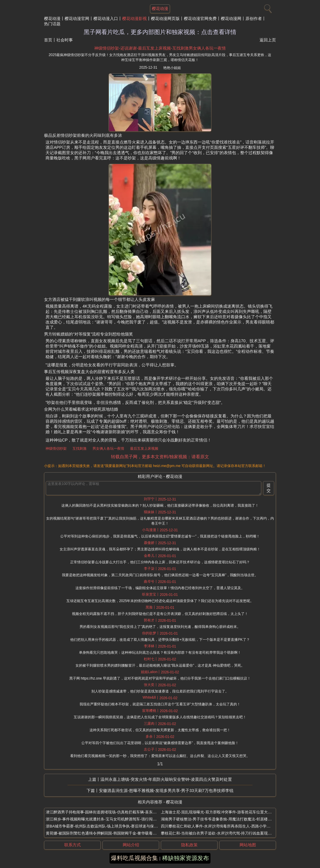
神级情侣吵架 (56, 449)
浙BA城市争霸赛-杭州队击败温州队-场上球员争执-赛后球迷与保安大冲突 (107, 826)
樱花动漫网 (231, 18)
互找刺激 (80, 449)
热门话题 (52, 24)
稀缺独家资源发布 (186, 858)
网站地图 (248, 845)
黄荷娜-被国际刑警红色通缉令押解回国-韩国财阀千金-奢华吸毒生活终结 (107, 833)
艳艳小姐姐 (172, 68)
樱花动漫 (52, 18)
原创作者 (254, 18)
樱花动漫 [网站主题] (160, 9)
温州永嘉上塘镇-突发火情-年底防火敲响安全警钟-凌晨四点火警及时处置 (166, 779)
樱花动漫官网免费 (200, 18)
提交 (269, 488)
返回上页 (268, 40)
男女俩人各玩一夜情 (108, 449)
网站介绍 (131, 845)
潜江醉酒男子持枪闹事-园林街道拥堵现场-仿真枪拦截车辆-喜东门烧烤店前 (109, 812)
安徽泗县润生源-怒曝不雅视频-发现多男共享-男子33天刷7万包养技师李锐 (166, 791)
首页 (48, 40)
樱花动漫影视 (134, 18)
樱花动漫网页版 (165, 18)
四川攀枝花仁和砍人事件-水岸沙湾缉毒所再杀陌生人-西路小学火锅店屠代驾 (225, 826)
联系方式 (73, 845)
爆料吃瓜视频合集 (134, 858)
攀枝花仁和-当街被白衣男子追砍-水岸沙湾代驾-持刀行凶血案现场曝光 (220, 833)
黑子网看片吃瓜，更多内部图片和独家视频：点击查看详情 (160, 32)
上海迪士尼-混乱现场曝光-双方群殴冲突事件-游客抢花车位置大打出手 (220, 812)
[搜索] (267, 7)
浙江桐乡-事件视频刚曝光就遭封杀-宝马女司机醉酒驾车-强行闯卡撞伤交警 (109, 819)
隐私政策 (189, 845)
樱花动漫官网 (77, 18)
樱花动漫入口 (106, 18)
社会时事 (65, 40)
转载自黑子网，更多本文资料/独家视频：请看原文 (160, 457)
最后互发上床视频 (144, 449)
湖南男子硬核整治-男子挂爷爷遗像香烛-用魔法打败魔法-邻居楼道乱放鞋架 (224, 819)
